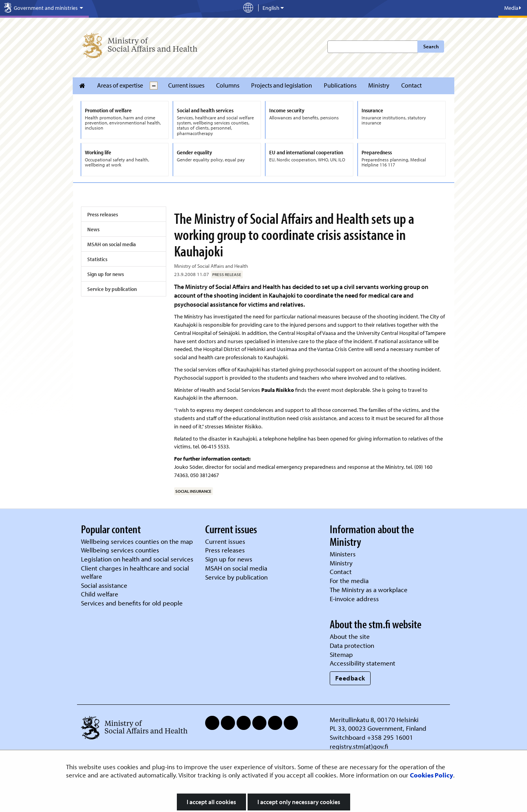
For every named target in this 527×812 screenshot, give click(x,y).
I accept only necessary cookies (299, 802)
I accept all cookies (211, 802)
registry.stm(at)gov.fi (360, 746)
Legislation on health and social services (137, 559)
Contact (411, 85)
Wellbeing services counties (120, 550)
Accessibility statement (363, 663)
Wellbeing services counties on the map (137, 541)
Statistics (97, 259)
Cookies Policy (432, 775)
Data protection (352, 645)
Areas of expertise (120, 85)
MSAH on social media (112, 244)
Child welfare (100, 594)
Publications (340, 85)
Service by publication (112, 289)
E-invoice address (354, 599)
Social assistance (104, 585)
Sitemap (341, 654)
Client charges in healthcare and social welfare (135, 572)
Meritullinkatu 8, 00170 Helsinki (374, 720)
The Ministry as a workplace (369, 590)
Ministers (343, 554)
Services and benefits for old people (132, 603)
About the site (350, 636)
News (93, 229)
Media (513, 8)
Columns (228, 85)
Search (431, 46)
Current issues (186, 85)
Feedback (350, 678)
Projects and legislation (282, 85)
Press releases (103, 214)
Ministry (379, 85)
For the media (349, 581)
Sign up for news (106, 274)
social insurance (193, 491)
